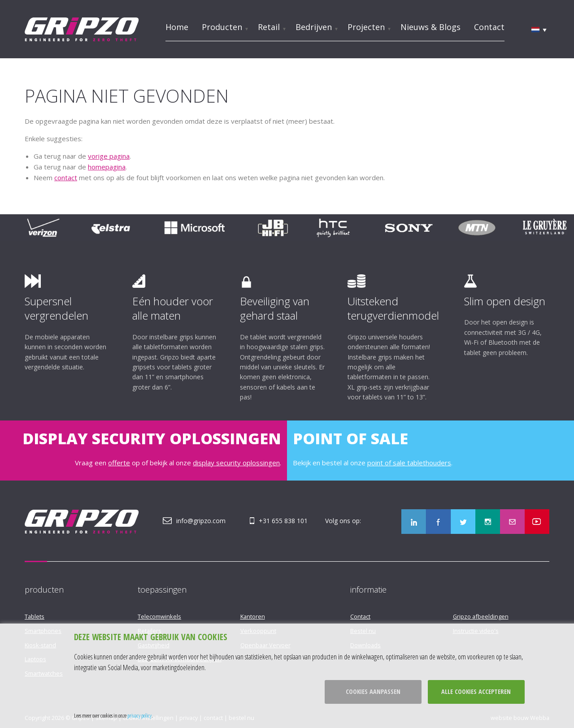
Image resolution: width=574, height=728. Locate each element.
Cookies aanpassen (373, 691)
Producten (222, 27)
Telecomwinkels (159, 616)
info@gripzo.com (201, 521)
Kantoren (253, 616)
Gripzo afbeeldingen (481, 616)
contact (66, 178)
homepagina (107, 167)
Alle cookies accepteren (476, 691)
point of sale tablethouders (409, 463)
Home (177, 27)
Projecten (366, 27)
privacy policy (139, 715)
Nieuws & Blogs (430, 27)
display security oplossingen (236, 463)
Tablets (35, 616)
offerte (119, 463)
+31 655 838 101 (283, 521)
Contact (489, 27)
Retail (269, 27)
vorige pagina (109, 156)
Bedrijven (314, 27)
